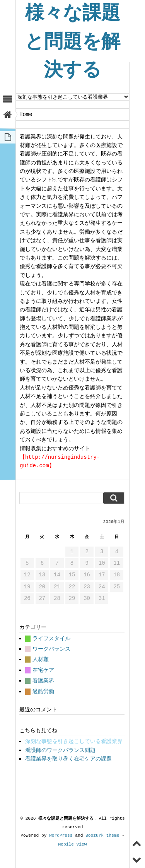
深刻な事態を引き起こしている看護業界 (74, 741)
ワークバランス (51, 649)
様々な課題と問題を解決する (72, 42)
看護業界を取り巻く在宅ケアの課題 (68, 759)
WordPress (61, 835)
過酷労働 (43, 691)
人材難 (41, 659)
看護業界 (43, 681)
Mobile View (73, 844)
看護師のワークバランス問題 (60, 750)
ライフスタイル (51, 638)
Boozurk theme (102, 835)
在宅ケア (43, 670)
